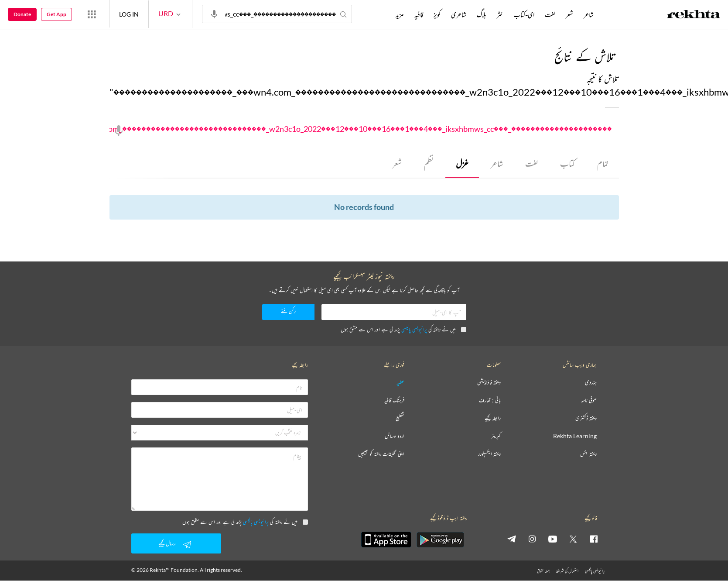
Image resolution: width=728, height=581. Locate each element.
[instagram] (532, 539)
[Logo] (694, 15)
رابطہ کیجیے (493, 419)
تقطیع (400, 419)
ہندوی (591, 383)
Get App (56, 14)
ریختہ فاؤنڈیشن (489, 383)
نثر (500, 14)
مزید (400, 14)
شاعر (496, 164)
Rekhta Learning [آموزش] (575, 437)
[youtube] (553, 539)
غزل (462, 164)
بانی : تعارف (490, 401)
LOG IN (129, 14)
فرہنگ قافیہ (394, 401)
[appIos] (386, 540)
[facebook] (594, 539)
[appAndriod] (441, 540)
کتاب (567, 164)
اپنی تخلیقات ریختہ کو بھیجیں (381, 455)
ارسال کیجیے (176, 544)
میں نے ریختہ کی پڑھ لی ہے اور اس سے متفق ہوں (403, 330)
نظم (428, 164)
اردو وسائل (395, 437)
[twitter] (573, 539)
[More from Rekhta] (92, 14)
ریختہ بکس (588, 455)
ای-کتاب (524, 14)
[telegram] (512, 539)
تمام (603, 164)
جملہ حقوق (543, 571)
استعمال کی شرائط (567, 571)
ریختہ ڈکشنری (586, 419)
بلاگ (482, 14)
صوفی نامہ (589, 401)
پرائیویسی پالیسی (414, 330)
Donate (22, 14)
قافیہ (419, 14)
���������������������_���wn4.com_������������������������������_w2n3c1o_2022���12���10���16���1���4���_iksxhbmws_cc (364, 129)
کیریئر (496, 437)
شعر (397, 164)
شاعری (459, 14)
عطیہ (400, 383)
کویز (437, 14)
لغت (531, 164)
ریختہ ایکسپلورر (489, 455)
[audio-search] (214, 14)
